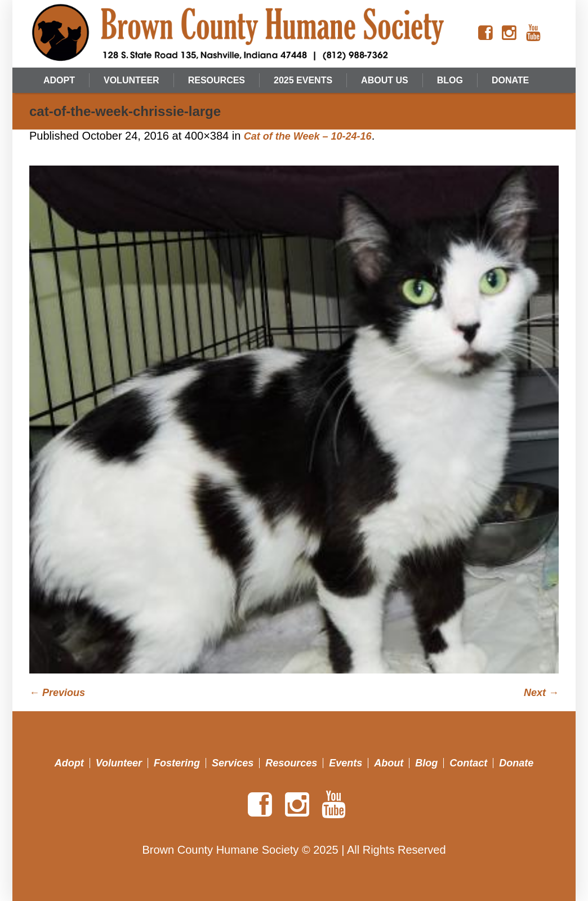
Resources (291, 763)
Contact (468, 763)
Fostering (177, 763)
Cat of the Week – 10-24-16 (308, 136)
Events (346, 763)
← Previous (57, 693)
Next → (541, 693)
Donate (516, 763)
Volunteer (119, 763)
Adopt (69, 763)
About (389, 763)
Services (233, 763)
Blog (426, 763)
